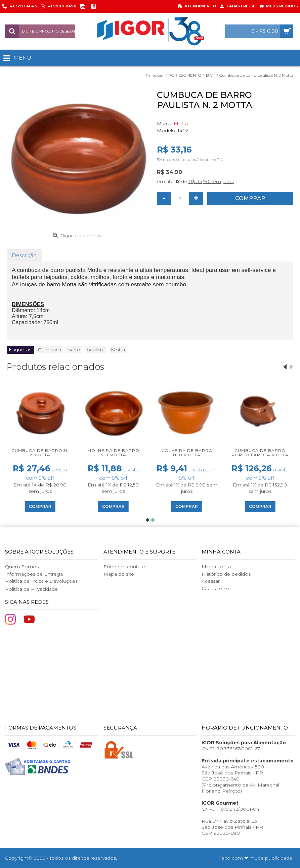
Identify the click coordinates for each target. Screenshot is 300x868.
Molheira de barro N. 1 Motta (113, 453)
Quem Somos (22, 567)
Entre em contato (124, 567)
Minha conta (216, 567)
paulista (96, 350)
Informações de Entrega (34, 574)
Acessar (211, 581)
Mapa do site (119, 574)
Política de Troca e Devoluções (41, 581)
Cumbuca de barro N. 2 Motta (40, 453)
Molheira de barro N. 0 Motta (187, 453)
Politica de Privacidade (31, 589)
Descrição (24, 255)
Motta (181, 123)
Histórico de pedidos (226, 574)
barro (74, 350)
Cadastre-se (215, 588)
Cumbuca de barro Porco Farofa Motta (260, 453)
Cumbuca (50, 350)
